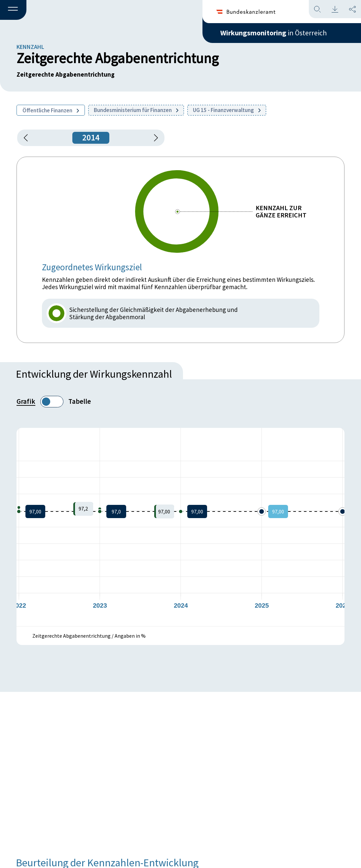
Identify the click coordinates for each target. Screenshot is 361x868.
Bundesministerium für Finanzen (136, 110)
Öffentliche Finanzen (51, 110)
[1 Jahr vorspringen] (154, 138)
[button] (13, 10)
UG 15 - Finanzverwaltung (227, 110)
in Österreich (273, 33)
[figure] (180, 527)
